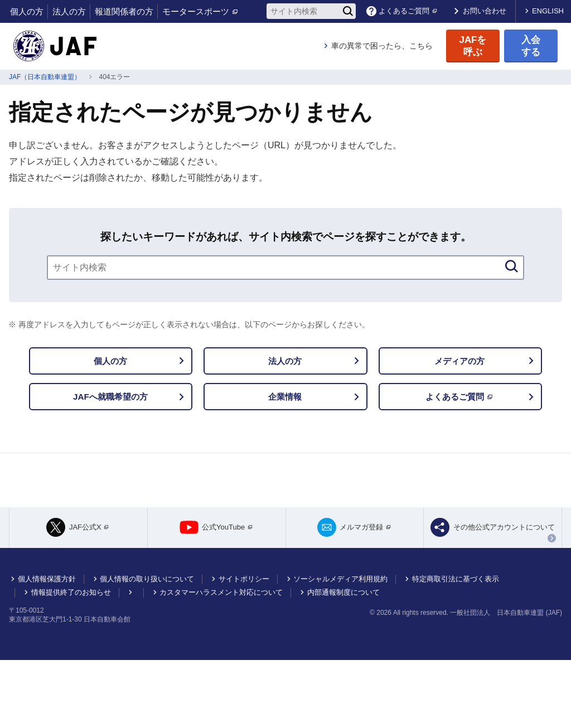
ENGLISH (548, 11)
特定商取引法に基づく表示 (456, 647)
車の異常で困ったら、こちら (382, 46)
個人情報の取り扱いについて (147, 647)
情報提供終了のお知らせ (71, 660)
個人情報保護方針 (47, 647)
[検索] (348, 11)
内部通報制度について (343, 660)
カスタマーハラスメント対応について (221, 660)
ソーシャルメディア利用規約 (340, 647)
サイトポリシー (244, 647)
